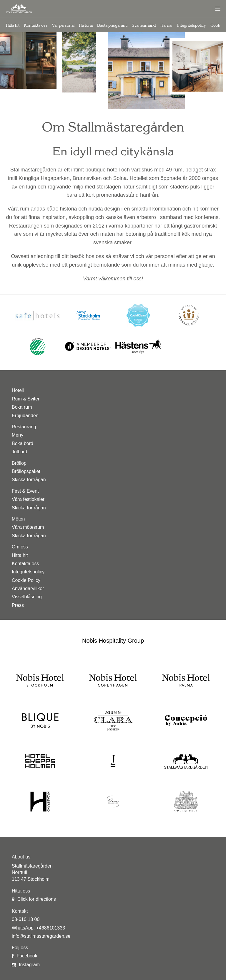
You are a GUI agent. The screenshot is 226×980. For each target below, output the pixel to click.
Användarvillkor (28, 588)
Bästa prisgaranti (112, 25)
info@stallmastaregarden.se (41, 936)
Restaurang (24, 427)
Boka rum (22, 407)
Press (18, 605)
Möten (18, 519)
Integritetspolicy (192, 25)
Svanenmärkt (144, 25)
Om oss (20, 547)
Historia (86, 25)
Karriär (167, 25)
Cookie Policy (26, 580)
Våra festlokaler (28, 499)
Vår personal (63, 25)
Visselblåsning (27, 597)
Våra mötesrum (28, 527)
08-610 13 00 (26, 919)
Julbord (19, 452)
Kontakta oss (36, 25)
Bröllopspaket (26, 471)
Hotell (18, 390)
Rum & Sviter (26, 399)
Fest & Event (25, 491)
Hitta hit (13, 25)
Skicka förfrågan (29, 480)
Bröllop (19, 463)
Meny (18, 435)
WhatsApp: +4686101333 (38, 928)
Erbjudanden (25, 416)
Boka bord (23, 443)
